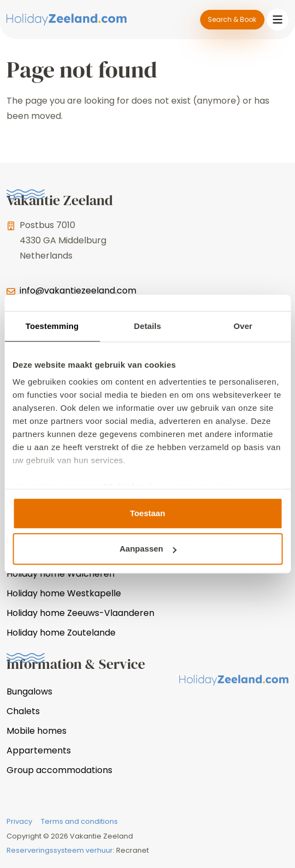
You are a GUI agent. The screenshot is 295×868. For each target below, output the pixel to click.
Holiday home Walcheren (61, 574)
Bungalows (29, 692)
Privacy (19, 821)
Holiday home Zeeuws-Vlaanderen (80, 613)
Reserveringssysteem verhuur (60, 850)
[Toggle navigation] (278, 20)
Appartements (39, 750)
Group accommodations (59, 770)
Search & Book (232, 19)
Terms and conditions (79, 821)
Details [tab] (148, 326)
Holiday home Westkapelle (64, 593)
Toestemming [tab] (52, 326)
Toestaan (147, 513)
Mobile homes (37, 731)
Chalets (23, 711)
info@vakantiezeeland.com (78, 291)
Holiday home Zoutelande (61, 633)
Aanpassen (148, 549)
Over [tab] (243, 326)
